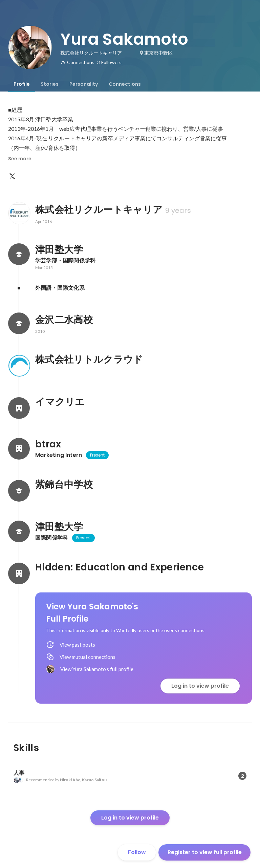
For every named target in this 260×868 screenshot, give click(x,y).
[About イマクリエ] (19, 408)
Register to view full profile (205, 852)
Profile (22, 84)
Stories (50, 84)
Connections (125, 84)
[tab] (22, 84)
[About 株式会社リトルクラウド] (19, 366)
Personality (84, 84)
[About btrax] (19, 449)
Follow (137, 852)
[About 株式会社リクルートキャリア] (19, 213)
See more (20, 159)
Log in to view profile (200, 686)
